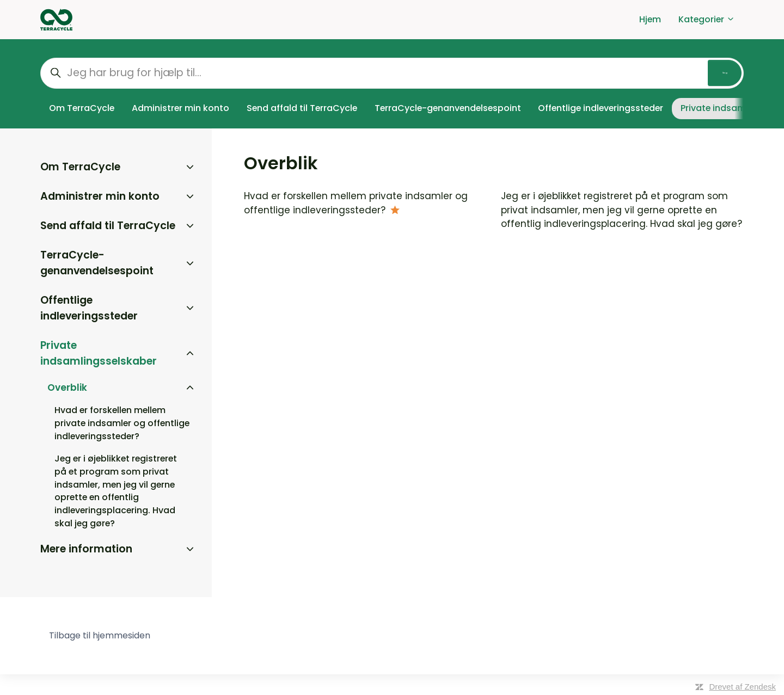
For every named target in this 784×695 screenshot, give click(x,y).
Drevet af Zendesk (742, 687)
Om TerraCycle (82, 108)
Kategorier (707, 19)
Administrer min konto (180, 108)
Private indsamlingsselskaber (99, 353)
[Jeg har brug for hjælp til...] (392, 73)
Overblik (67, 388)
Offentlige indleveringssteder (601, 108)
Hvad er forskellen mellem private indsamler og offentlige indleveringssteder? (356, 203)
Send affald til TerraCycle (302, 108)
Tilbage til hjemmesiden (100, 635)
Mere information (86, 549)
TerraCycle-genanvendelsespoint (448, 108)
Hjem (650, 19)
